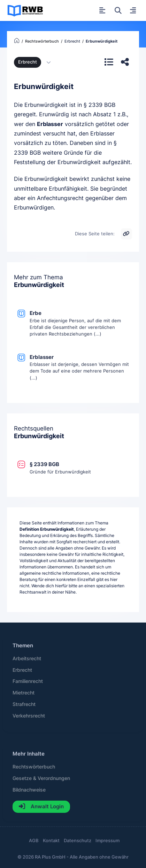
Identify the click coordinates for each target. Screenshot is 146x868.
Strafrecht (24, 704)
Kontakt (51, 841)
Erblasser (50, 124)
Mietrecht (24, 693)
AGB (34, 841)
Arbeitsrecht (27, 659)
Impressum (107, 841)
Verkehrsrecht (29, 716)
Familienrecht (28, 681)
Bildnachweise (29, 790)
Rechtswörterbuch (34, 767)
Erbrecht (28, 62)
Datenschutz (78, 841)
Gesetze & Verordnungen (41, 778)
